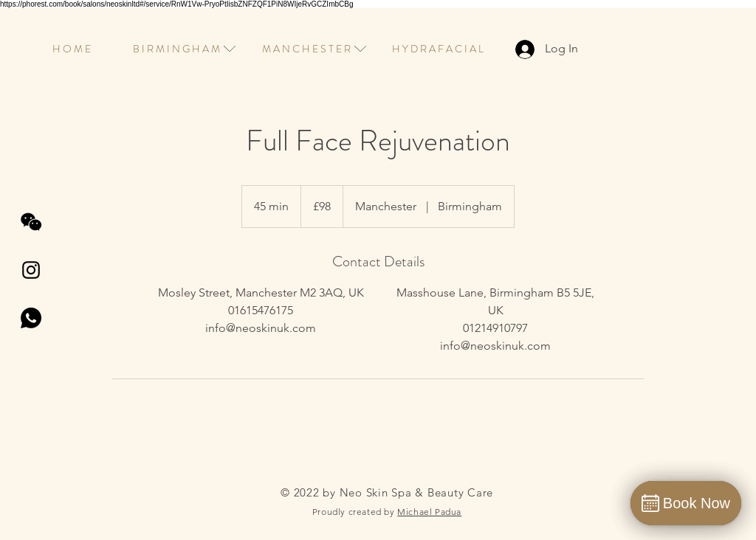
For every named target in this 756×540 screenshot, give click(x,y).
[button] (176, 49)
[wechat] (31, 222)
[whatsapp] (31, 318)
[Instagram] (31, 270)
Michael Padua (429, 512)
